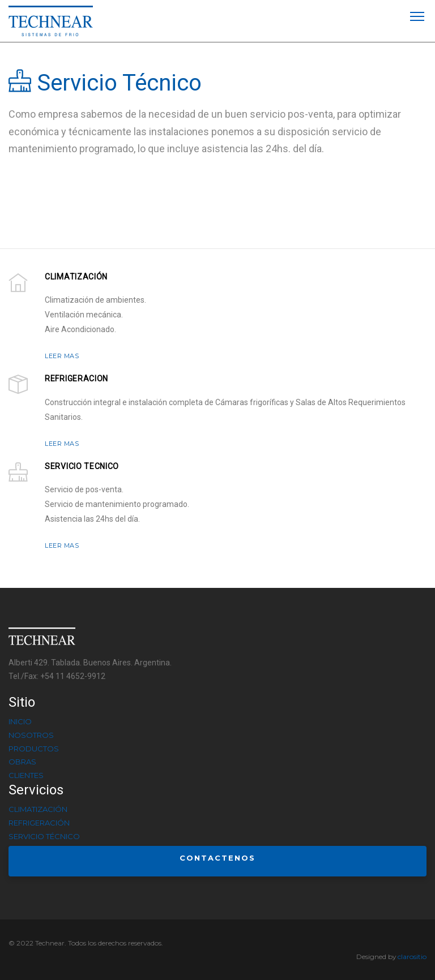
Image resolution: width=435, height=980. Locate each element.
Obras (22, 762)
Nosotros (31, 735)
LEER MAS (62, 356)
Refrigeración (39, 823)
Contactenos (217, 858)
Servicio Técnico (44, 836)
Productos (34, 749)
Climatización (38, 809)
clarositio (412, 957)
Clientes (26, 775)
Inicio (20, 721)
